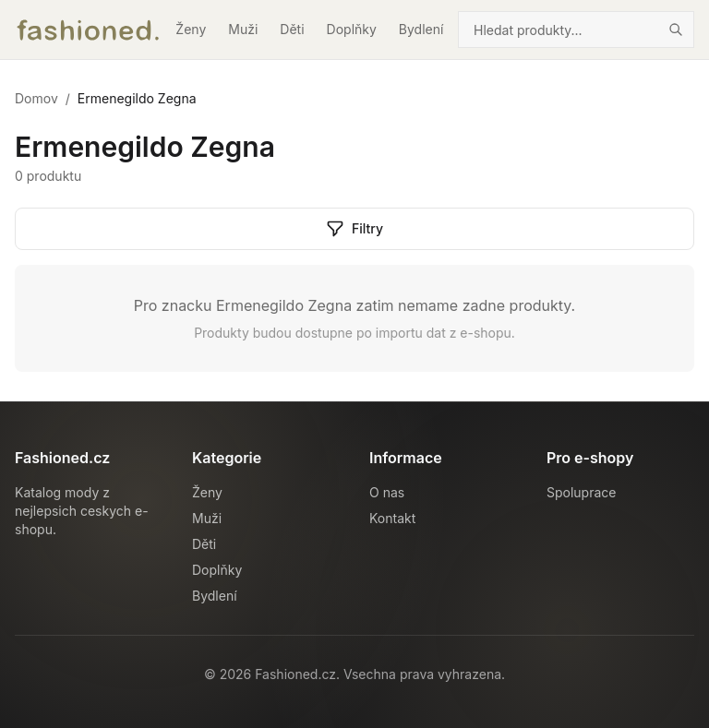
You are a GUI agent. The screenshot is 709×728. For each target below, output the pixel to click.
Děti (292, 29)
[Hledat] (676, 30)
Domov (36, 98)
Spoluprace (581, 492)
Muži (243, 29)
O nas (387, 492)
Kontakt (392, 518)
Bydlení (421, 29)
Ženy (191, 29)
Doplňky (352, 29)
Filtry (354, 229)
